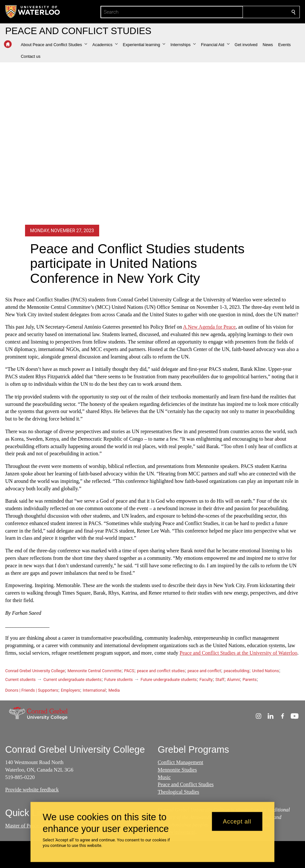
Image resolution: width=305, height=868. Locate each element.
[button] (54, 45)
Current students (20, 679)
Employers (70, 690)
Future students (118, 679)
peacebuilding (236, 671)
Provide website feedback (32, 790)
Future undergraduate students (169, 679)
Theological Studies (179, 792)
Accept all (237, 821)
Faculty (206, 679)
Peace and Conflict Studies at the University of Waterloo (238, 653)
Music (164, 777)
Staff (220, 679)
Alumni (233, 679)
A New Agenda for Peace (209, 327)
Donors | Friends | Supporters (32, 690)
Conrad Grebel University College (35, 671)
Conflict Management (180, 762)
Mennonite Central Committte (95, 671)
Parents (250, 679)
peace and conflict (204, 671)
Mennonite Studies (177, 770)
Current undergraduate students (73, 679)
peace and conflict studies (161, 671)
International (94, 690)
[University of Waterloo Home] (33, 12)
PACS (129, 671)
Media (114, 690)
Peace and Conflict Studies (186, 784)
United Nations (265, 671)
